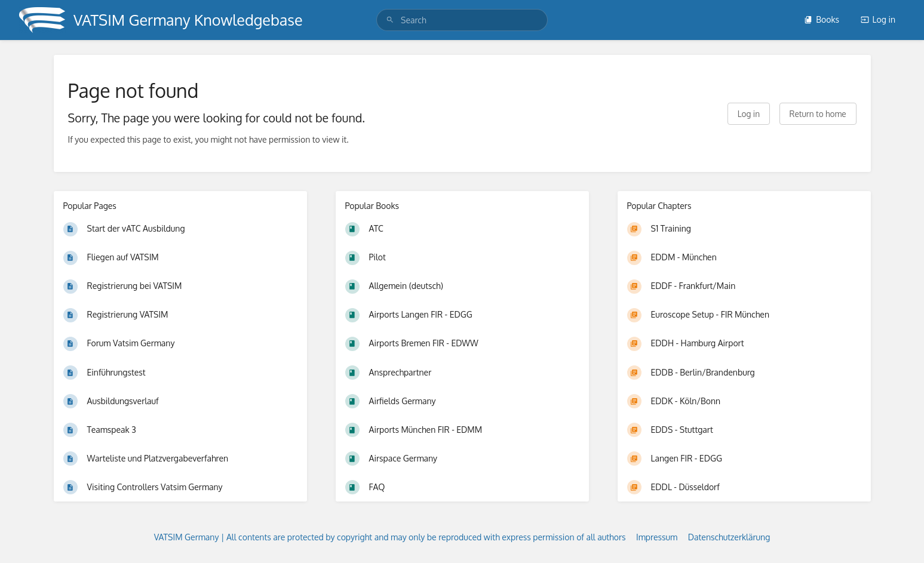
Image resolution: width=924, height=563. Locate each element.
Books (822, 19)
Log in (878, 19)
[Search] (390, 20)
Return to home (818, 114)
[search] (462, 20)
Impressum (657, 537)
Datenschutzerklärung (729, 537)
